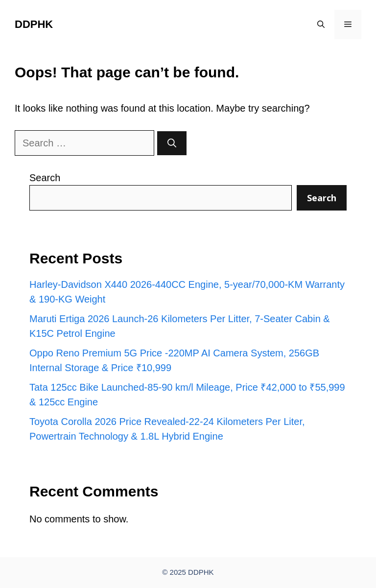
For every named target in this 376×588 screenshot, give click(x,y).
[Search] (172, 143)
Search (45, 178)
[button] (321, 24)
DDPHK (34, 24)
